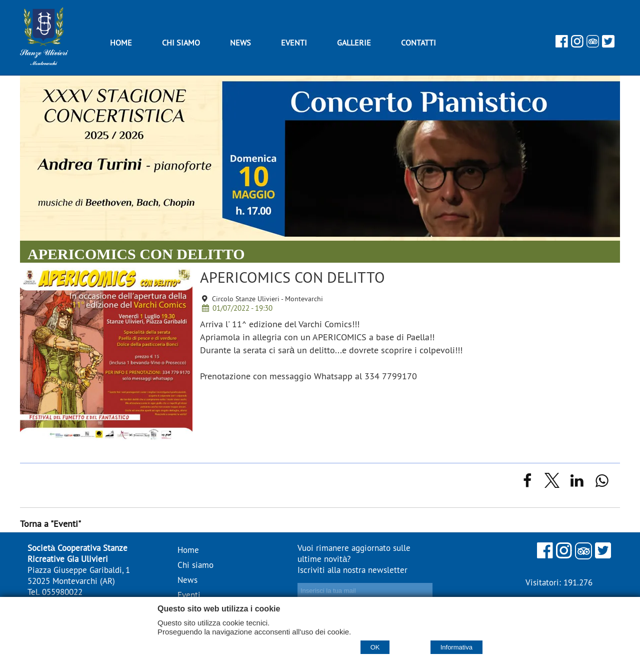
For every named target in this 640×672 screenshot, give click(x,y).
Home (188, 550)
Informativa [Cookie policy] (456, 647)
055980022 (62, 592)
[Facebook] (562, 44)
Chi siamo (181, 43)
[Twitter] (608, 44)
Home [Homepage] (121, 43)
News (240, 43)
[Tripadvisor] (593, 44)
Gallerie (354, 43)
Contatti (418, 43)
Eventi (294, 43)
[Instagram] (577, 44)
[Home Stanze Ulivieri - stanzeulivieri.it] (44, 62)
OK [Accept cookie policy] (375, 647)
